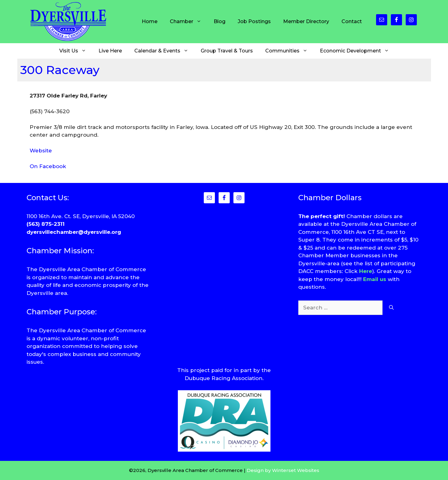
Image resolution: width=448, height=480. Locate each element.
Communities (289, 51)
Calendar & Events (164, 51)
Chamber (189, 22)
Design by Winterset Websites (283, 470)
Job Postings (254, 21)
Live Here (110, 51)
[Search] (391, 308)
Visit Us (76, 51)
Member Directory (306, 21)
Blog (220, 21)
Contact (352, 21)
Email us (375, 279)
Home (150, 21)
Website (41, 151)
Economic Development (358, 51)
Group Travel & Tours (227, 51)
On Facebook (48, 166)
